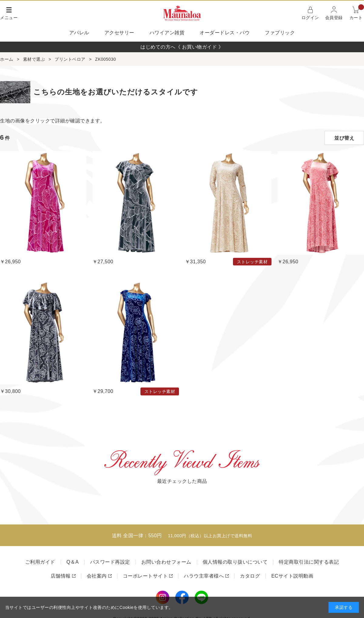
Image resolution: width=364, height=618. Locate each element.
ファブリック (280, 33)
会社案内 (97, 576)
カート (357, 13)
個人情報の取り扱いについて (235, 562)
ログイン (310, 18)
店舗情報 (61, 576)
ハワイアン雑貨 (167, 33)
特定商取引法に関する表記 (309, 562)
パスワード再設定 (110, 562)
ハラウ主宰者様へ (204, 576)
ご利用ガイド (40, 562)
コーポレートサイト (145, 576)
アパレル (79, 33)
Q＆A (73, 562)
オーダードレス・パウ (225, 33)
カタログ (250, 576)
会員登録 (334, 18)
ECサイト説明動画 (292, 576)
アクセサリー (119, 33)
